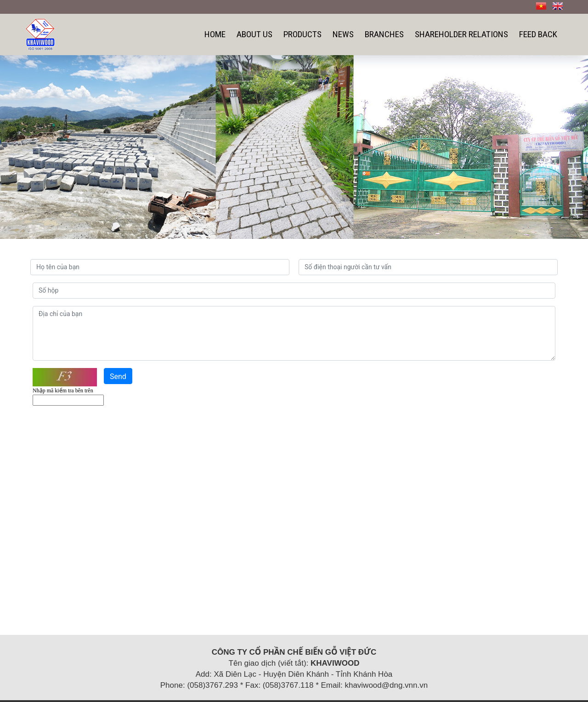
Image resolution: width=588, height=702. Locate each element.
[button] (44, 147)
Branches (384, 34)
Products (302, 34)
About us (254, 34)
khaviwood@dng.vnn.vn (386, 685)
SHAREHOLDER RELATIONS (461, 34)
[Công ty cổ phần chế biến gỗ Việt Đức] (40, 34)
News (343, 34)
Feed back (538, 34)
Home (215, 34)
